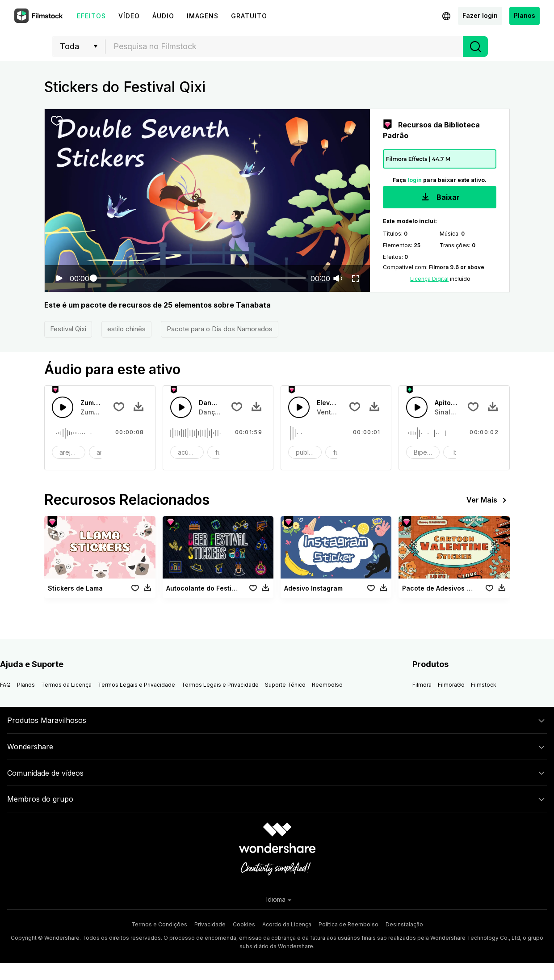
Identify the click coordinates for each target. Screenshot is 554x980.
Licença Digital (429, 279)
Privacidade (210, 924)
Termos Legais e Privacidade (136, 685)
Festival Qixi (68, 329)
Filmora (422, 685)
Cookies (244, 924)
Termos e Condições (159, 924)
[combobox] (284, 46)
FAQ (5, 685)
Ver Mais (488, 500)
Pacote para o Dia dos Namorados (220, 329)
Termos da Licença (66, 685)
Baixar (440, 198)
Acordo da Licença (287, 924)
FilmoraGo (451, 685)
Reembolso (327, 685)
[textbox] (284, 46)
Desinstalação (404, 924)
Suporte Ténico (285, 685)
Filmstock (484, 685)
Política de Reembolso (348, 924)
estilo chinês (126, 329)
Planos (525, 15)
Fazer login (480, 15)
